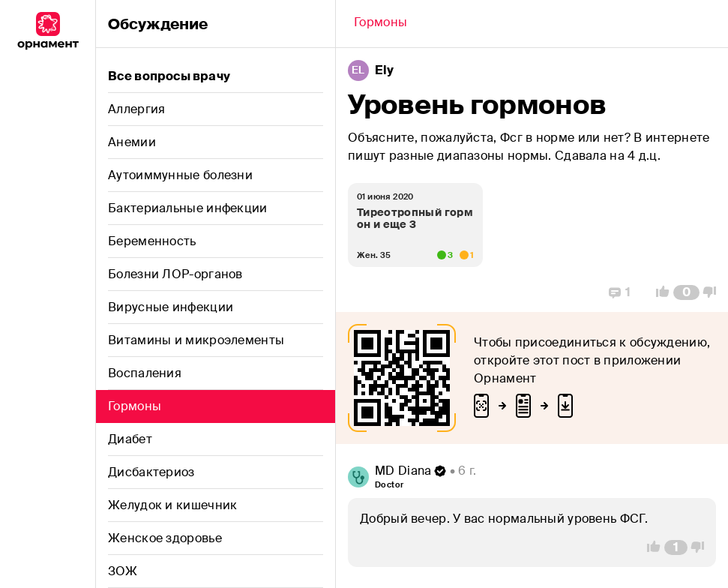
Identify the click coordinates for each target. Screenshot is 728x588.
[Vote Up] (658, 292)
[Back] (380, 24)
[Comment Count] (686, 292)
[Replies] (620, 292)
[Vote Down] (714, 292)
